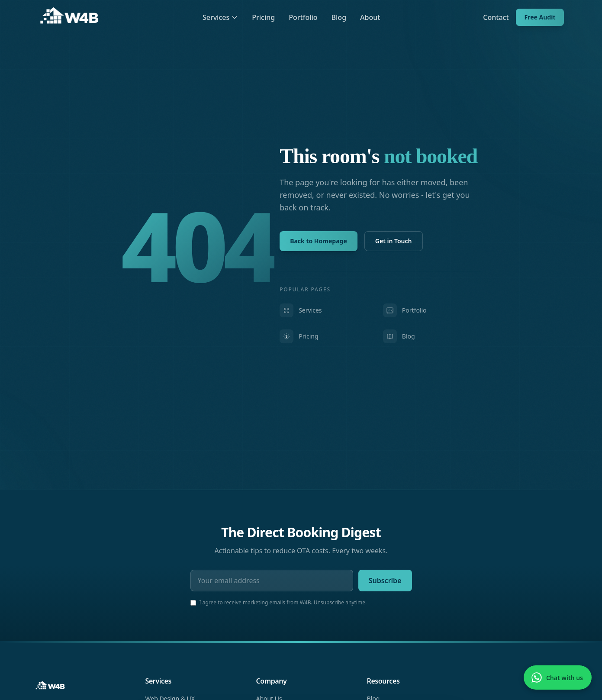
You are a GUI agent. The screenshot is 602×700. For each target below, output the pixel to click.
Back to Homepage (319, 241)
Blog (339, 17)
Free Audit (540, 17)
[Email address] (272, 581)
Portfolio (303, 17)
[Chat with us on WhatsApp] (558, 677)
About (370, 17)
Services (220, 17)
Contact (496, 17)
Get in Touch (394, 241)
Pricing (263, 17)
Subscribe (385, 581)
